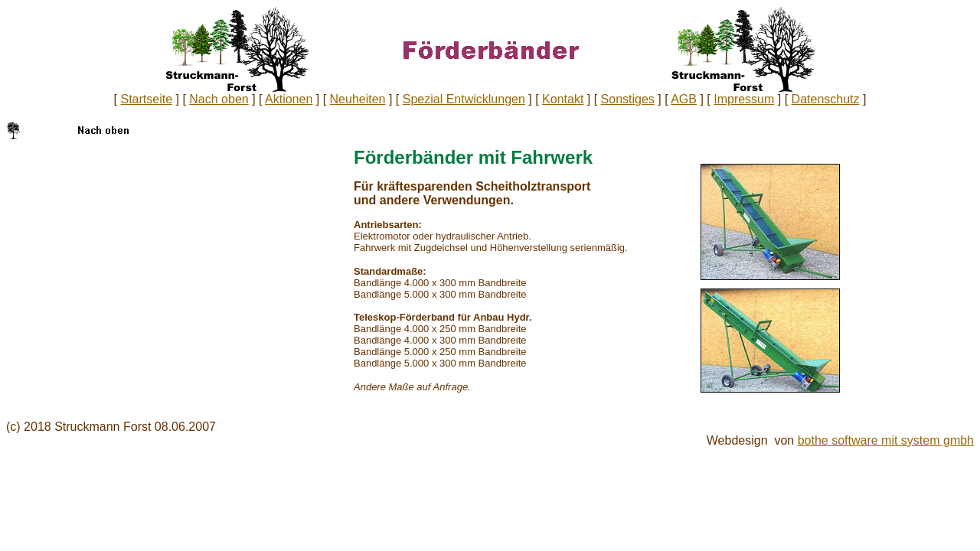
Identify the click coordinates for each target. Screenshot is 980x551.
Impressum (744, 99)
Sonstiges (628, 99)
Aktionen (289, 99)
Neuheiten (358, 99)
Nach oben (219, 99)
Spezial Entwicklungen (464, 99)
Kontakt (563, 99)
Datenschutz (826, 99)
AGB (684, 99)
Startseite (146, 99)
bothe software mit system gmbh (886, 440)
